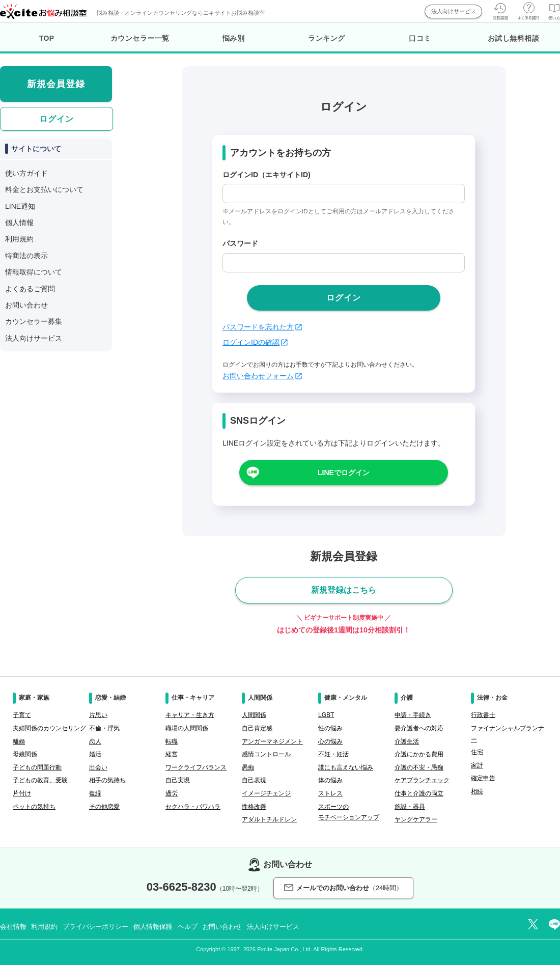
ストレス (330, 793)
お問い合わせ (26, 305)
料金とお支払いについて (44, 189)
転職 (172, 741)
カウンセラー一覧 (140, 38)
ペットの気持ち (34, 807)
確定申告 (483, 778)
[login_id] (344, 194)
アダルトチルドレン (269, 819)
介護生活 (407, 741)
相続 (477, 791)
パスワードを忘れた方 (262, 327)
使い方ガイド (26, 173)
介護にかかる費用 (419, 754)
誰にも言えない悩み (346, 767)
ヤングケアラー (416, 819)
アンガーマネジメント (272, 741)
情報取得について (34, 272)
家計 (477, 765)
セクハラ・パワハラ (193, 807)
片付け (22, 793)
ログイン (57, 119)
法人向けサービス (454, 11)
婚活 (95, 754)
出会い (98, 767)
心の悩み (330, 741)
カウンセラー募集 (34, 321)
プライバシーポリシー (95, 927)
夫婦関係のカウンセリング (49, 728)
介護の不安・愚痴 (419, 767)
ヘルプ (188, 927)
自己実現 (178, 780)
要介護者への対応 (419, 728)
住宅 (477, 752)
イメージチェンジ (266, 793)
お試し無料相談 (514, 38)
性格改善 (254, 807)
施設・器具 (410, 807)
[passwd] (344, 263)
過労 (172, 793)
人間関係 (254, 715)
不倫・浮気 (104, 728)
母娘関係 (25, 754)
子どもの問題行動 (37, 767)
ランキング (327, 38)
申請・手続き (413, 715)
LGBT (326, 715)
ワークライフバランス (196, 767)
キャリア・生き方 (190, 715)
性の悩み (330, 728)
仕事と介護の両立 (419, 793)
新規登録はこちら (344, 590)
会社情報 (13, 927)
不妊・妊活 (333, 754)
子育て (22, 715)
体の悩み (330, 780)
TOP (47, 38)
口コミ (420, 38)
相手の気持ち (107, 780)
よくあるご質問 (30, 289)
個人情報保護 (153, 927)
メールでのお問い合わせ (343, 888)
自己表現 (254, 780)
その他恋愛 (104, 807)
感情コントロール (266, 754)
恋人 (95, 741)
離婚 (19, 741)
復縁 (95, 793)
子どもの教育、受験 (40, 780)
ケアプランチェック (422, 780)
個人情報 (19, 223)
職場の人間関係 (187, 728)
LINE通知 (20, 206)
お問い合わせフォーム (262, 376)
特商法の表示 (26, 256)
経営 (172, 754)
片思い (98, 715)
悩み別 (234, 38)
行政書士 (483, 715)
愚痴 (248, 767)
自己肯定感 (257, 728)
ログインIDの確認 (255, 342)
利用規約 (19, 239)
